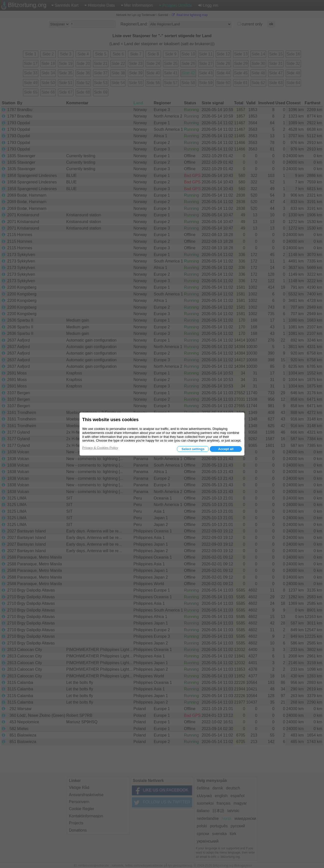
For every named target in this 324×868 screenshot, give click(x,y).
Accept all (226, 449)
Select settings (193, 449)
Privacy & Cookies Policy (100, 448)
